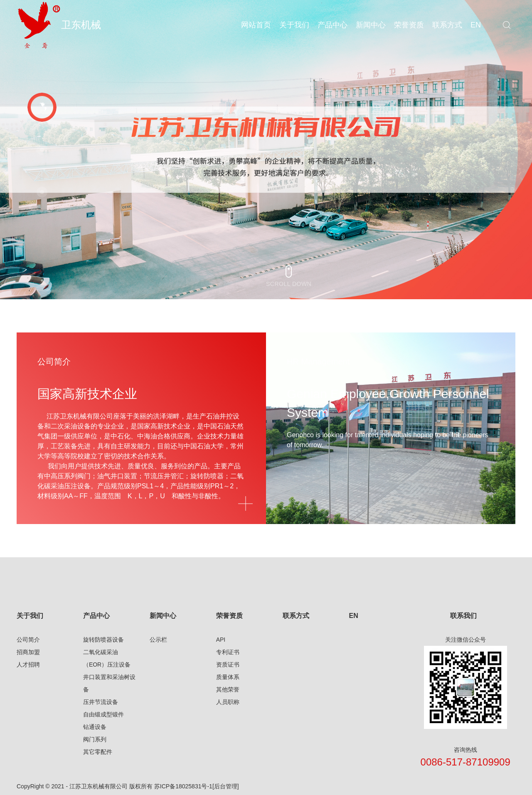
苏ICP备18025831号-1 (183, 786)
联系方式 (296, 616)
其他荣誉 (228, 689)
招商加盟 (28, 652)
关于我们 (30, 616)
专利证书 (228, 652)
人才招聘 (28, 665)
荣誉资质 (229, 616)
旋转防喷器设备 (103, 640)
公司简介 (28, 640)
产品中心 (96, 616)
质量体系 (228, 677)
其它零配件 (98, 752)
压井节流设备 (101, 702)
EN (353, 616)
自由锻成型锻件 (103, 714)
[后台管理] (226, 786)
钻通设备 (95, 727)
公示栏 (158, 640)
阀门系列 (95, 739)
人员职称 (228, 702)
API (221, 640)
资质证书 (228, 665)
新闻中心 (163, 616)
